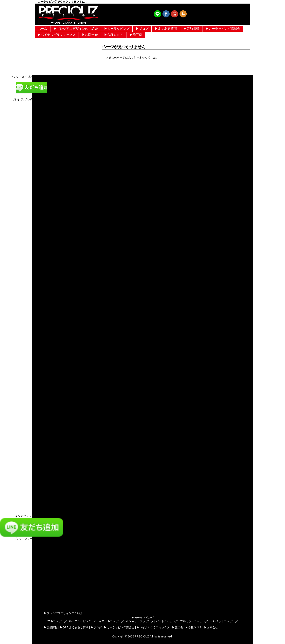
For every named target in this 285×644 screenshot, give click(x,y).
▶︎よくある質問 (166, 29)
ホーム (42, 29)
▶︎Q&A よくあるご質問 (74, 627)
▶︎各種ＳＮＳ (114, 35)
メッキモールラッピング (108, 621)
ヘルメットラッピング (224, 621)
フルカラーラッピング (194, 621)
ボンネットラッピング (140, 621)
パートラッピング (167, 621)
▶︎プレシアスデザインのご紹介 (76, 29)
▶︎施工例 (136, 35)
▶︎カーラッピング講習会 (223, 29)
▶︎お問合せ (90, 35)
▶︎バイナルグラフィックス (57, 35)
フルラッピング (57, 621)
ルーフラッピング (80, 621)
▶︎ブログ (142, 29)
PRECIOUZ (142, 636)
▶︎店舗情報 (191, 29)
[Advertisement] (32, 579)
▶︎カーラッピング (117, 29)
